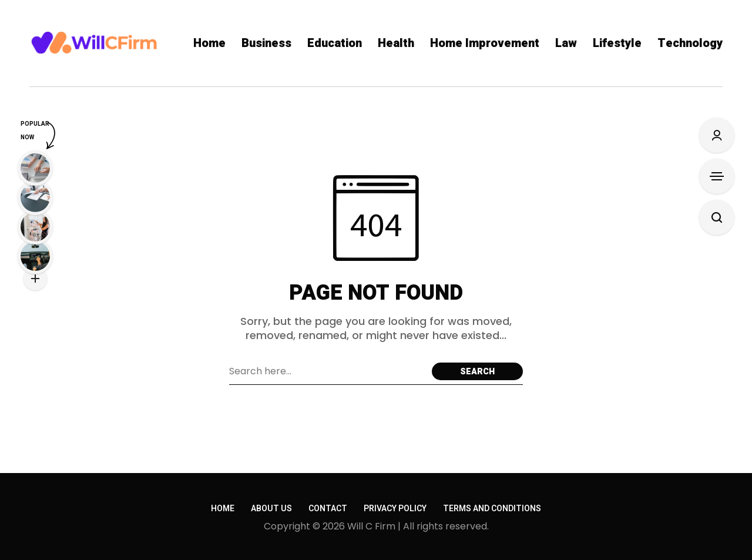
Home (223, 509)
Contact (328, 509)
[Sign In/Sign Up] (717, 135)
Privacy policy (395, 509)
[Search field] (328, 371)
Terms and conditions (492, 509)
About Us (271, 509)
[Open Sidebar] (717, 176)
